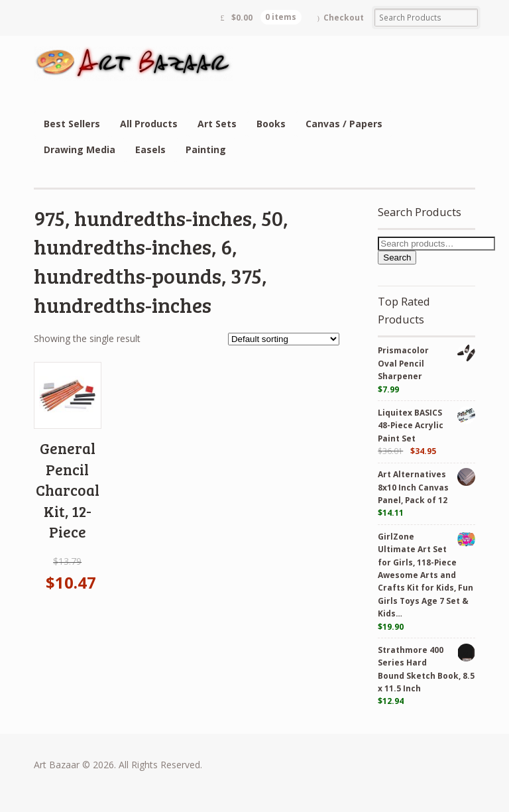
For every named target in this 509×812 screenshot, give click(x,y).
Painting (206, 149)
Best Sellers (72, 124)
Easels (150, 149)
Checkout (344, 18)
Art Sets (217, 124)
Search (397, 258)
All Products (149, 124)
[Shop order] (284, 339)
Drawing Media (80, 149)
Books (271, 124)
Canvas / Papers (344, 124)
